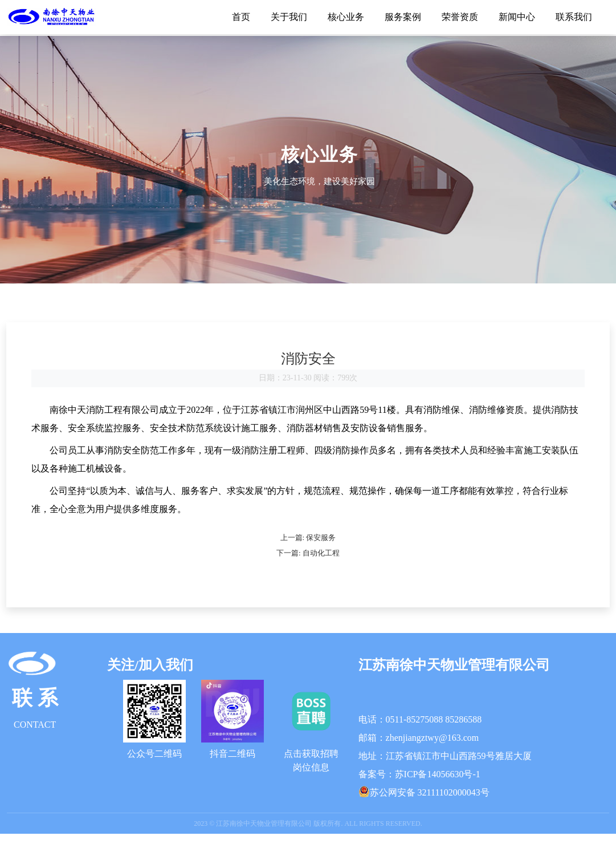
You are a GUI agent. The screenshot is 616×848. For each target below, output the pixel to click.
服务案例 (403, 17)
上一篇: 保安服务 (308, 552)
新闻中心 (517, 17)
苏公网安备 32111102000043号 (430, 807)
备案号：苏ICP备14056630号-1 (419, 788)
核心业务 (346, 17)
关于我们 (289, 17)
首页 (241, 17)
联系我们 (574, 17)
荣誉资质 (460, 17)
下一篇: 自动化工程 (308, 567)
